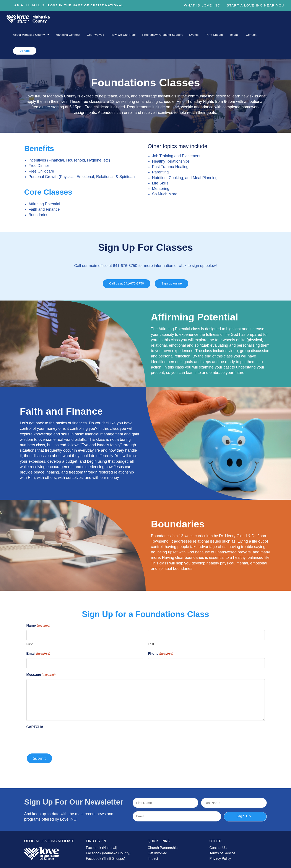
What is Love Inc (202, 5)
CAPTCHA (35, 725)
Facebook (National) (102, 846)
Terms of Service (222, 851)
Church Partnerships (164, 846)
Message (41, 672)
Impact (153, 857)
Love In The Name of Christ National (89, 5)
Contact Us (218, 846)
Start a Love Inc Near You (256, 5)
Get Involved (158, 851)
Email (38, 652)
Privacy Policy (220, 857)
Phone (161, 652)
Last (151, 642)
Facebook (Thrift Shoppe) (106, 857)
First (30, 642)
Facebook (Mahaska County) (108, 851)
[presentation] (59, 738)
